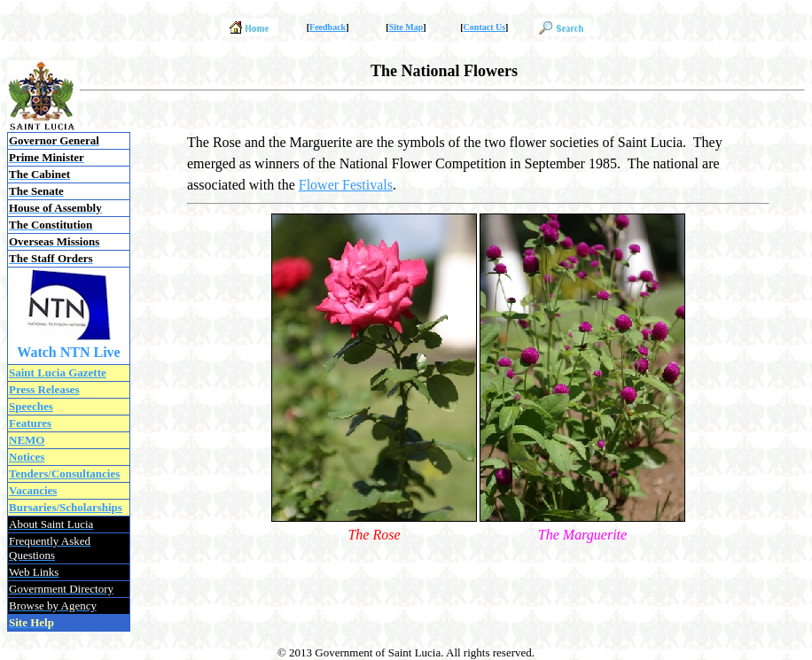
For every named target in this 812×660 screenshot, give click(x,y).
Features (30, 423)
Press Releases (44, 389)
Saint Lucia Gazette (58, 373)
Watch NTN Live (68, 352)
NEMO (27, 440)
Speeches (31, 406)
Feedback (328, 27)
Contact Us (485, 27)
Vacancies (33, 490)
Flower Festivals (346, 185)
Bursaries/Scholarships (66, 507)
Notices (27, 457)
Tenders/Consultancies (64, 474)
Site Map (406, 27)
